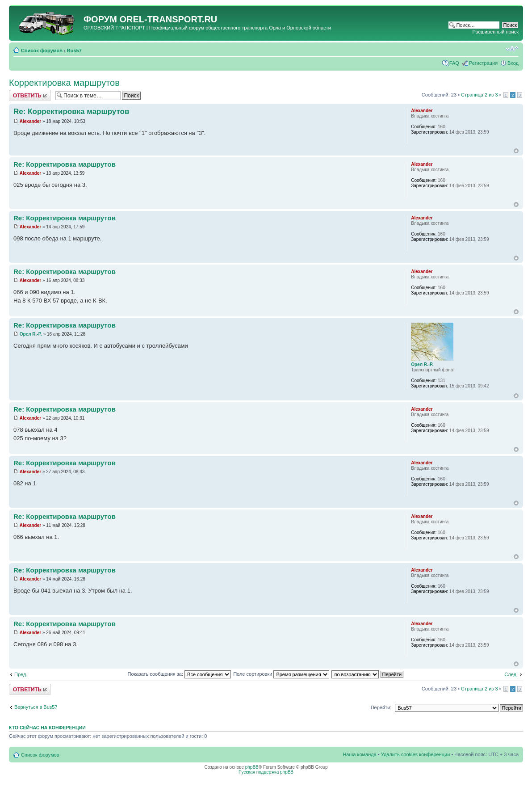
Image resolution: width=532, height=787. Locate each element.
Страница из (479, 95)
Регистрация (483, 63)
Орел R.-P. (31, 334)
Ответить (30, 95)
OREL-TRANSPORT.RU (168, 19)
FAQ (454, 63)
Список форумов (42, 51)
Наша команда (359, 754)
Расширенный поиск (495, 32)
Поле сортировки (281, 674)
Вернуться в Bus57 (36, 707)
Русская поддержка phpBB (266, 772)
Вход (513, 63)
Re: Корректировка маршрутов (71, 112)
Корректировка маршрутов (64, 83)
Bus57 (74, 51)
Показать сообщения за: (180, 674)
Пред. (21, 674)
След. (511, 674)
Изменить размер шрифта (512, 49)
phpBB (252, 767)
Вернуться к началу (516, 151)
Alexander (30, 121)
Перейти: (381, 707)
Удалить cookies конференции (416, 754)
